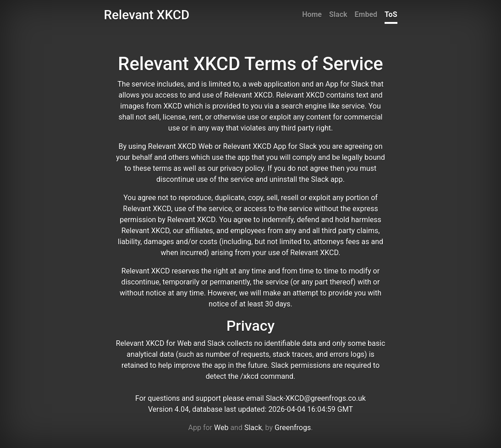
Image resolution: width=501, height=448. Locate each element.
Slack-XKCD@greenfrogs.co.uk (316, 398)
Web (221, 428)
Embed (366, 14)
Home (312, 14)
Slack (338, 14)
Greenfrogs (293, 428)
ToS (391, 14)
